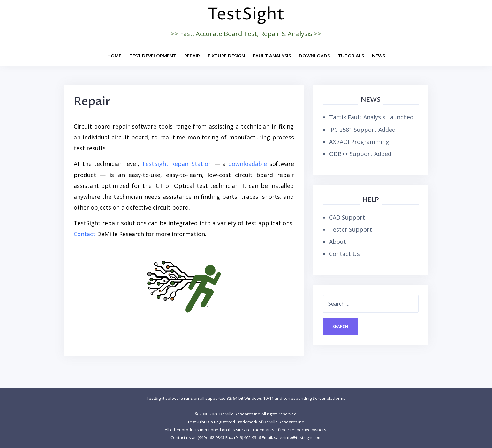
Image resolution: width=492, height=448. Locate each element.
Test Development (153, 56)
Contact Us (344, 254)
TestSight (246, 15)
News (378, 56)
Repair (192, 56)
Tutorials (351, 56)
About (338, 242)
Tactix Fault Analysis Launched (371, 117)
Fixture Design (226, 56)
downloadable (248, 164)
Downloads (314, 56)
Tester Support (351, 229)
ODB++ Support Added (360, 154)
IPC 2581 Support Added (362, 130)
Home (114, 56)
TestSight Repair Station (177, 164)
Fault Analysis (272, 56)
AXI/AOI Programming (359, 142)
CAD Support (347, 217)
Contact (85, 234)
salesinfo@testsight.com (298, 437)
